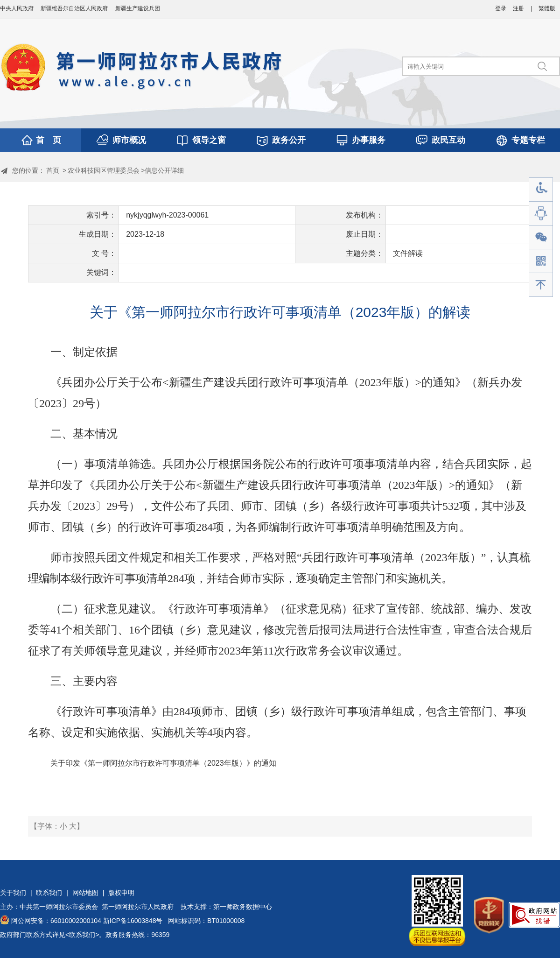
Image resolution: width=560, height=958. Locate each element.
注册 (518, 8)
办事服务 (369, 140)
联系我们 (49, 893)
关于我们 (13, 893)
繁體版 (547, 8)
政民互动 (448, 140)
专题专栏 (528, 140)
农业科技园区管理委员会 (104, 170)
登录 (501, 8)
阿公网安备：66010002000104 (56, 921)
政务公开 (289, 140)
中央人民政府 (17, 8)
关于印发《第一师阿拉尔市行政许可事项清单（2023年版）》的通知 (163, 763)
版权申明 (121, 893)
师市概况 (129, 140)
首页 (53, 170)
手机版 (541, 261)
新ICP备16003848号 (133, 921)
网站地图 (85, 893)
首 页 (49, 140)
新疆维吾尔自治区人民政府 (74, 8)
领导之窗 (209, 140)
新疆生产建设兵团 (138, 8)
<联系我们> (82, 935)
